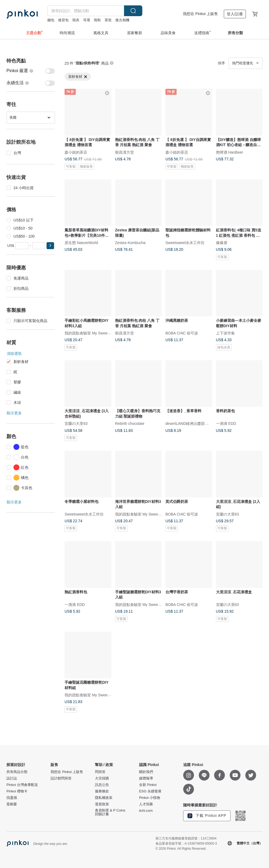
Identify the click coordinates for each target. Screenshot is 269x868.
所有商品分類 (17, 772)
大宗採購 (102, 778)
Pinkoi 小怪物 (150, 798)
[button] (50, 246)
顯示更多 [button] (14, 413)
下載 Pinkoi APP (207, 816)
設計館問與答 (61, 778)
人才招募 (146, 804)
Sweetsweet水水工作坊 (185, 243)
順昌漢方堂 (125, 152)
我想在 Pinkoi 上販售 (200, 14)
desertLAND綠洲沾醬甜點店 (189, 424)
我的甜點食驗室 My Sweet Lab (90, 333)
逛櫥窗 (12, 804)
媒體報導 (146, 778)
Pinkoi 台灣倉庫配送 (22, 785)
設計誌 (12, 778)
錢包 (51, 20)
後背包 (63, 20)
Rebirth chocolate (130, 424)
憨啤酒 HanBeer (230, 152)
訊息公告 (102, 785)
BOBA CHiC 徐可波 (182, 333)
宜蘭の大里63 (76, 424)
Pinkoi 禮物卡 (17, 791)
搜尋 (133, 11)
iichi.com (146, 811)
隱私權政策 (104, 798)
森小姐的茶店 (76, 152)
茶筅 (108, 20)
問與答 (100, 772)
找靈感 (12, 798)
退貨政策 (102, 804)
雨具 (76, 20)
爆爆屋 (222, 243)
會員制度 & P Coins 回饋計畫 (110, 812)
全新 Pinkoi (148, 785)
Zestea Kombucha (130, 243)
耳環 (87, 20)
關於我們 (146, 772)
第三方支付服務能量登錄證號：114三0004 (186, 838)
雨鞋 (97, 20)
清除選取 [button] (14, 354)
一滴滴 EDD (226, 424)
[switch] (31, 71)
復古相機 (122, 20)
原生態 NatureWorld (81, 243)
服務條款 (102, 791)
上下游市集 (225, 333)
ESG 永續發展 (150, 791)
